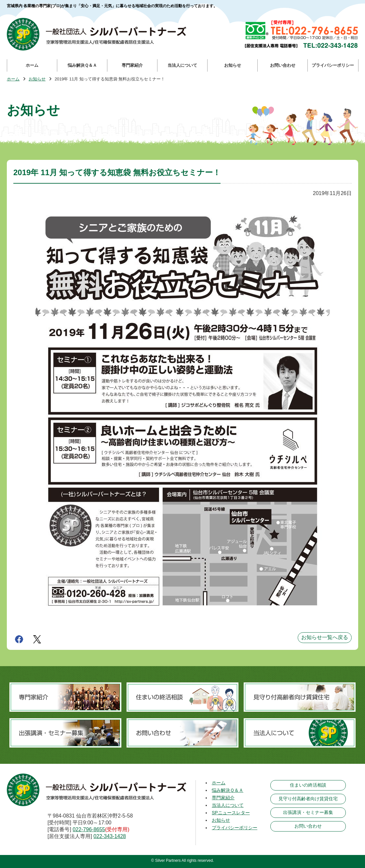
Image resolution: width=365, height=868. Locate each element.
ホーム (13, 79)
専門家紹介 (223, 798)
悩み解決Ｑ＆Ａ (228, 790)
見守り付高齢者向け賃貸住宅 (308, 799)
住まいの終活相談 (308, 785)
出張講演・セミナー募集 (308, 812)
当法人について (228, 805)
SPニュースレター (231, 813)
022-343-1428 (110, 836)
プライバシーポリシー (235, 828)
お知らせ (37, 79)
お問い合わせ (308, 826)
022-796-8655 (89, 829)
